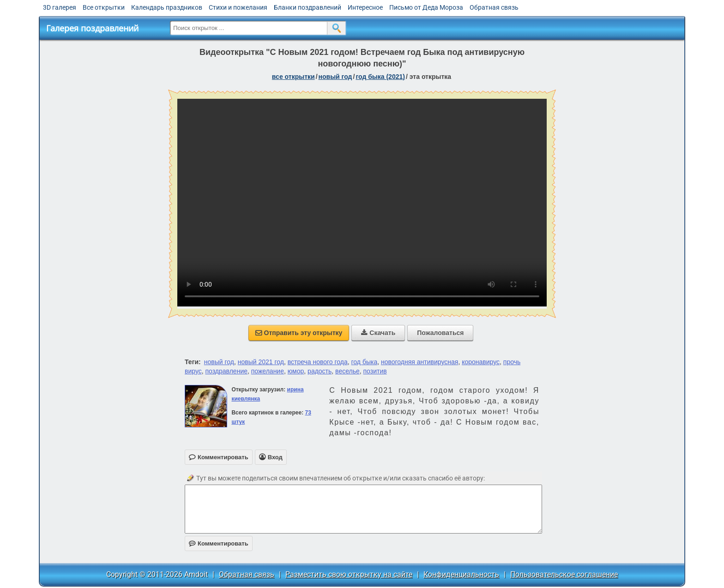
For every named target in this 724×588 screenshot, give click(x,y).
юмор (296, 371)
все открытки (293, 77)
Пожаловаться (440, 333)
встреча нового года (318, 362)
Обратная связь (494, 7)
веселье (347, 371)
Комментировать (219, 543)
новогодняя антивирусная (419, 362)
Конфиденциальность (461, 574)
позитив (375, 371)
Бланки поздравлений (308, 7)
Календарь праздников (167, 7)
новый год (335, 77)
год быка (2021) (380, 77)
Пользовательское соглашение (564, 574)
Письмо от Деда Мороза (426, 7)
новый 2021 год (261, 362)
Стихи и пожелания (238, 7)
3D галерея (60, 7)
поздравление (226, 371)
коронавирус (481, 362)
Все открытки (104, 7)
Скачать (378, 333)
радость (320, 371)
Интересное (365, 7)
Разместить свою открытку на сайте (349, 574)
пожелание (268, 371)
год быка (365, 362)
